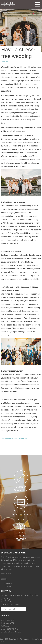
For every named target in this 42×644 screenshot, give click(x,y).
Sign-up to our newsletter (10, 605)
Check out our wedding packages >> (15, 438)
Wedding (9, 583)
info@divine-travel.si (13, 632)
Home (3, 62)
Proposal (9, 586)
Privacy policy (25, 639)
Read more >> (6, 573)
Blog (8, 62)
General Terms (37, 639)
